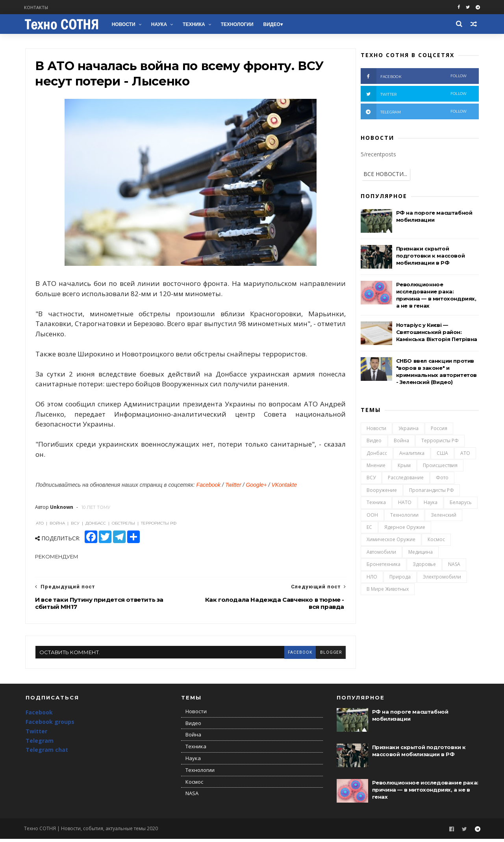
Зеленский (443, 516)
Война (401, 442)
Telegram (40, 744)
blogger (315, 654)
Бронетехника (383, 565)
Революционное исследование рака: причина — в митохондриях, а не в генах (425, 793)
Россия (439, 429)
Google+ (257, 487)
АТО (465, 454)
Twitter (233, 487)
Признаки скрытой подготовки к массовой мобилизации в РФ (430, 256)
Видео (273, 24)
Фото (442, 479)
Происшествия (440, 466)
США (442, 454)
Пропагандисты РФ (431, 491)
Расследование (405, 479)
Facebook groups (50, 725)
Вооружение (381, 491)
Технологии (238, 24)
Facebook (208, 487)
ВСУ (371, 479)
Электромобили (442, 578)
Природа (400, 578)
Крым (404, 466)
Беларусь (460, 504)
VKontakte (284, 487)
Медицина (420, 553)
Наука (160, 24)
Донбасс (376, 454)
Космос (436, 541)
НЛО (372, 578)
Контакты (38, 7)
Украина (408, 429)
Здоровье (424, 565)
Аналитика (411, 454)
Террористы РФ (440, 442)
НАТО (404, 504)
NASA (454, 565)
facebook (284, 654)
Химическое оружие (391, 541)
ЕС (369, 528)
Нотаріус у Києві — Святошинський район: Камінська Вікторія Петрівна (436, 333)
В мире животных (387, 590)
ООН (372, 516)
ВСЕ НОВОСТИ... (385, 175)
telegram (413, 112)
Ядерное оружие (404, 528)
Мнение (376, 466)
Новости (125, 24)
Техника (195, 24)
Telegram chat (47, 753)
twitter (413, 95)
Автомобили (381, 553)
